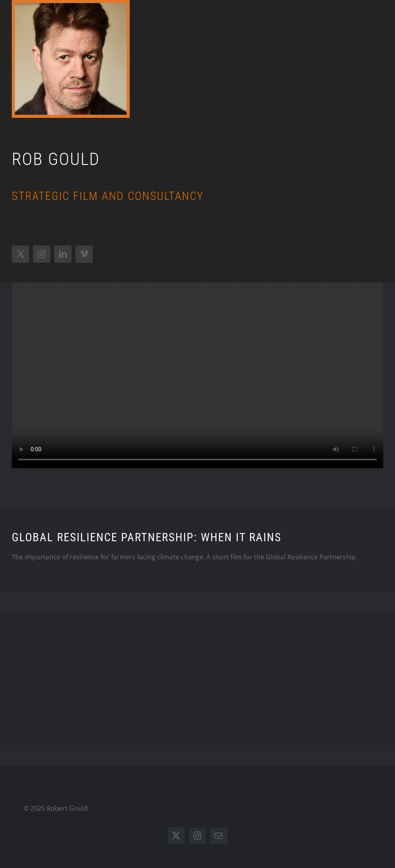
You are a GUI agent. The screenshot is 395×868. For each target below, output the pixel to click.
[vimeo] (84, 254)
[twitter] (20, 254)
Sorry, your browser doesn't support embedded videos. (197, 375)
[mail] (219, 836)
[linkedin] (63, 254)
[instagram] (42, 254)
